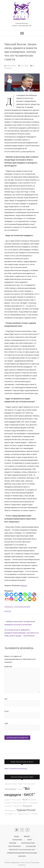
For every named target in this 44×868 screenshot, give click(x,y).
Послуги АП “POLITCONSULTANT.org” (22, 850)
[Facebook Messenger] (20, 599)
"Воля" (25, 799)
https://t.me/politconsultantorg (16, 768)
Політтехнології (15, 846)
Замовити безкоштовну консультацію (22, 853)
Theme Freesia (25, 862)
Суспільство (31, 846)
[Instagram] (11, 599)
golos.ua (24, 585)
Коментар (9, 666)
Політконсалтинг (23, 607)
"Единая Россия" (26, 810)
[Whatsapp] (25, 595)
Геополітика (17, 840)
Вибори (27, 836)
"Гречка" (20, 789)
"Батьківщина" (11, 789)
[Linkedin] (20, 595)
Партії (29, 840)
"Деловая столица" (11, 784)
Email (7, 711)
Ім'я (6, 699)
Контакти (22, 856)
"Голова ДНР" (9, 814)
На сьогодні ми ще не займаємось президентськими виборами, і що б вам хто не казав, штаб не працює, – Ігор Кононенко (22, 633)
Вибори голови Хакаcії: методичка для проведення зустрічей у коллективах (20, 623)
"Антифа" (35, 814)
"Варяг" (20, 784)
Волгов (8, 611)
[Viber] (34, 595)
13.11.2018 (23, 66)
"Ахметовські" (17, 806)
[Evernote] (25, 599)
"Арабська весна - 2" (24, 814)
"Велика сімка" (17, 800)
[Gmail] (7, 599)
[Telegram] (16, 595)
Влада (17, 836)
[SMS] (16, 599)
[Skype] (30, 595)
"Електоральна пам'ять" (20, 803)
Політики (13, 843)
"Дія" (15, 814)
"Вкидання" (27, 806)
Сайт (6, 723)
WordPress (22, 865)
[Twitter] (11, 595)
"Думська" (8, 800)
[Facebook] (7, 595)
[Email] (30, 599)
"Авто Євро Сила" (29, 784)
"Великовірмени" (10, 810)
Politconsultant (11, 66)
